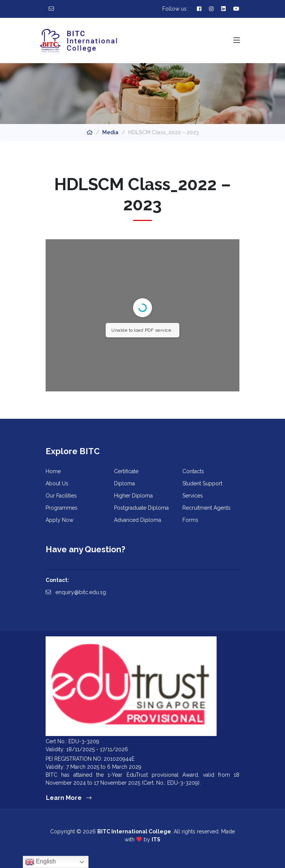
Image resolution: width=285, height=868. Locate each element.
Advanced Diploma (138, 520)
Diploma (124, 483)
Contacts (193, 471)
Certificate (126, 471)
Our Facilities (61, 496)
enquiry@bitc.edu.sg (76, 592)
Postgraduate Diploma (141, 508)
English (40, 862)
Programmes (62, 508)
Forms (190, 520)
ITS (156, 839)
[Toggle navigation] (237, 40)
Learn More (69, 798)
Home (53, 471)
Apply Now (59, 520)
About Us (57, 483)
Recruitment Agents (207, 508)
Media (110, 132)
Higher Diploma (133, 496)
